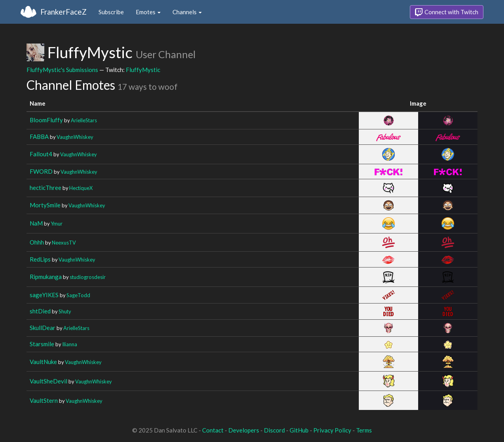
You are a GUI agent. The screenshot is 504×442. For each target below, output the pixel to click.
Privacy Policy (332, 430)
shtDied (40, 311)
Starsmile (42, 344)
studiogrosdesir (88, 277)
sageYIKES (44, 295)
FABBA (39, 137)
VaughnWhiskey (75, 137)
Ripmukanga (46, 277)
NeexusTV (64, 243)
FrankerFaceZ (63, 12)
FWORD (41, 171)
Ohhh (37, 242)
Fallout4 (41, 154)
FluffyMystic (143, 70)
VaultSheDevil (48, 381)
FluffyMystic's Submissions (62, 70)
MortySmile (45, 205)
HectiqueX (81, 188)
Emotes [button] (148, 12)
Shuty (65, 311)
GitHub (299, 430)
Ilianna (70, 344)
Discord (274, 430)
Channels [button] (187, 12)
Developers (244, 430)
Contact (213, 430)
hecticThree (45, 188)
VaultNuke (43, 362)
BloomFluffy (46, 120)
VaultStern (44, 400)
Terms (364, 430)
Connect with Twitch (447, 12)
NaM (36, 223)
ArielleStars (84, 120)
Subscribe (111, 12)
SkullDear (43, 328)
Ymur (57, 224)
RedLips (40, 259)
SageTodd (78, 295)
